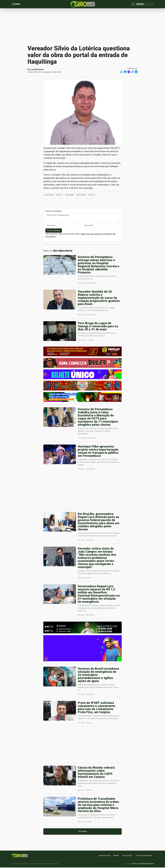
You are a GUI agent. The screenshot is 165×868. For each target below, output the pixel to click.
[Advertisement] (83, 27)
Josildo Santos (37, 70)
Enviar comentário (54, 231)
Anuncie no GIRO (105, 856)
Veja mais (82, 832)
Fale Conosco (127, 856)
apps (117, 856)
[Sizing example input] (144, 4)
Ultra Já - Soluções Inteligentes (143, 864)
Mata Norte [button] (81, 195)
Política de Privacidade (144, 856)
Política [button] (59, 195)
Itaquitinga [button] (49, 195)
